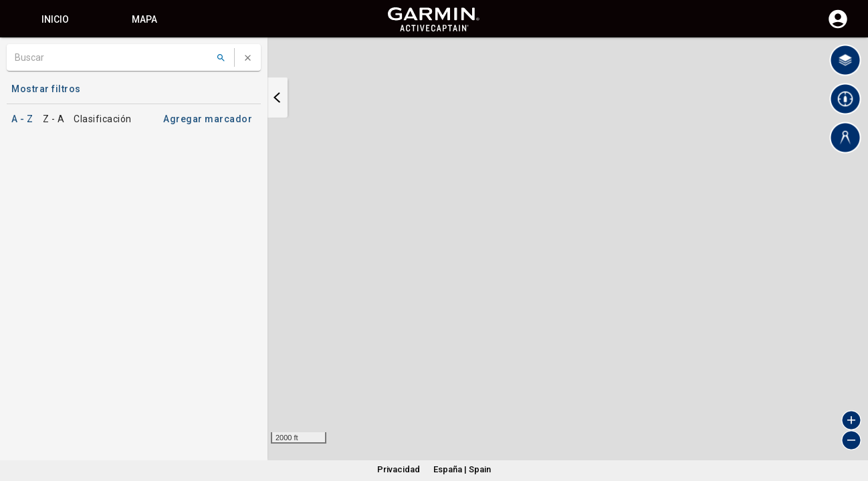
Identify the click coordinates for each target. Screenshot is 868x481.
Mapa (144, 19)
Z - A (54, 119)
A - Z (22, 119)
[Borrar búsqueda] (248, 58)
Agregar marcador (208, 119)
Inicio (55, 19)
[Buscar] (113, 57)
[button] (851, 420)
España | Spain (462, 469)
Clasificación (103, 119)
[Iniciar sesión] (838, 27)
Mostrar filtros (46, 89)
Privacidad (399, 469)
